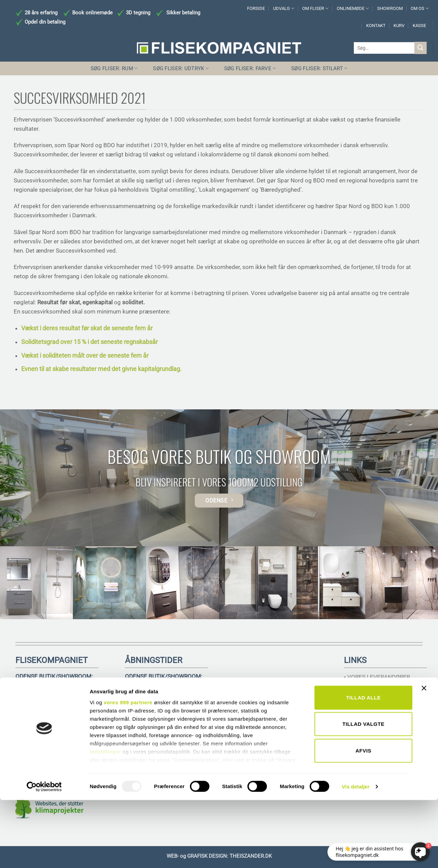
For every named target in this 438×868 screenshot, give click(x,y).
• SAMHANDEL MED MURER (380, 705)
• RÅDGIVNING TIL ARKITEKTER (385, 686)
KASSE (419, 25)
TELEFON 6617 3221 (43, 709)
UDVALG (284, 8)
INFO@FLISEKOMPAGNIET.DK (54, 716)
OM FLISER (315, 8)
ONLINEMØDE (353, 8)
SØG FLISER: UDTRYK (181, 68)
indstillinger (105, 820)
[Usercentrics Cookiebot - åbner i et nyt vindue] (44, 855)
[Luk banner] (426, 760)
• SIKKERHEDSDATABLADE (379, 714)
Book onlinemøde (93, 13)
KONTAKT (376, 25)
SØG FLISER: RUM (114, 68)
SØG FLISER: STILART (319, 68)
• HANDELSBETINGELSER (377, 695)
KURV (399, 25)
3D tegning (138, 13)
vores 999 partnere (128, 770)
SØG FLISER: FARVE (250, 68)
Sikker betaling (183, 13)
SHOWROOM (390, 8)
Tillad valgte (363, 792)
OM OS (420, 8)
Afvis (363, 819)
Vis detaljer (356, 854)
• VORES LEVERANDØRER (377, 677)
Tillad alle (363, 765)
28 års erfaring (40, 13)
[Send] (421, 48)
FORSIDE (256, 8)
